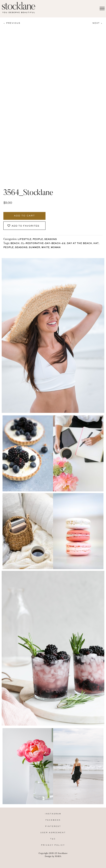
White (46, 248)
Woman (56, 248)
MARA (58, 856)
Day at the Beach (79, 244)
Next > (98, 23)
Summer (34, 248)
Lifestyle (25, 240)
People (38, 240)
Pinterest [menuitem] (53, 826)
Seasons (51, 240)
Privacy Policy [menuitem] (53, 845)
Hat (96, 244)
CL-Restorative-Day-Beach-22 (43, 244)
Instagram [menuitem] (53, 814)
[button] (24, 226)
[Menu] (102, 9)
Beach (15, 244)
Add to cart (24, 216)
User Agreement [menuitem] (53, 833)
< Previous (12, 23)
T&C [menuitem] (53, 839)
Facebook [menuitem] (53, 820)
